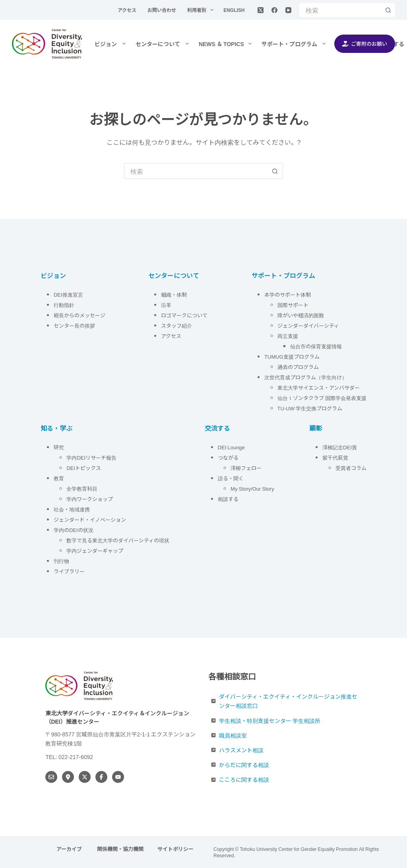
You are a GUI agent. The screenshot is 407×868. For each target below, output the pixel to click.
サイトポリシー (175, 849)
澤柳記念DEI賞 (340, 447)
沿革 (166, 305)
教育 (59, 478)
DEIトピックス (84, 468)
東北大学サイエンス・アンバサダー (319, 387)
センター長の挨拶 (74, 325)
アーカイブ (70, 849)
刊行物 (61, 561)
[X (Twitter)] (261, 10)
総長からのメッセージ (79, 315)
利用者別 (202, 10)
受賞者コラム (351, 468)
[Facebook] (274, 10)
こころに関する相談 (244, 779)
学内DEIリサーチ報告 (92, 457)
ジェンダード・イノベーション (90, 519)
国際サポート (293, 305)
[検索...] (340, 10)
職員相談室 (233, 735)
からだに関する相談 (244, 765)
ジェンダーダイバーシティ (308, 325)
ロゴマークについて (185, 315)
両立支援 (288, 336)
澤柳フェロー (246, 468)
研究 (59, 447)
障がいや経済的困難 (301, 315)
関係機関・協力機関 (120, 849)
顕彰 (316, 428)
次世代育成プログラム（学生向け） (306, 377)
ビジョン (112, 44)
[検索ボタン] (388, 10)
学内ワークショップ (90, 499)
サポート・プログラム (295, 44)
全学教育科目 (82, 488)
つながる (228, 457)
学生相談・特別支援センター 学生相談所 (270, 720)
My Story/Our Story (252, 488)
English (234, 10)
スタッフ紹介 (176, 325)
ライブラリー (69, 571)
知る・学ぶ (56, 428)
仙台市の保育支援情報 (316, 346)
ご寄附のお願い (365, 44)
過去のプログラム (298, 367)
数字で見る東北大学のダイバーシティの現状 (118, 540)
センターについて (164, 44)
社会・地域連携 (72, 509)
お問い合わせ (162, 10)
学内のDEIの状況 (74, 530)
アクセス (128, 10)
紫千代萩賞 (335, 457)
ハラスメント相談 (241, 750)
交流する (217, 428)
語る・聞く (231, 478)
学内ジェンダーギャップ (95, 551)
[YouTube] (288, 10)
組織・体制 (174, 294)
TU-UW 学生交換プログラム (310, 408)
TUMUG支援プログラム (292, 356)
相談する (228, 499)
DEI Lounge (231, 447)
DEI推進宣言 (68, 294)
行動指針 (65, 305)
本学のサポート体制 (288, 294)
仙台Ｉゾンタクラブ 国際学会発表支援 (322, 398)
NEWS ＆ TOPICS (227, 44)
